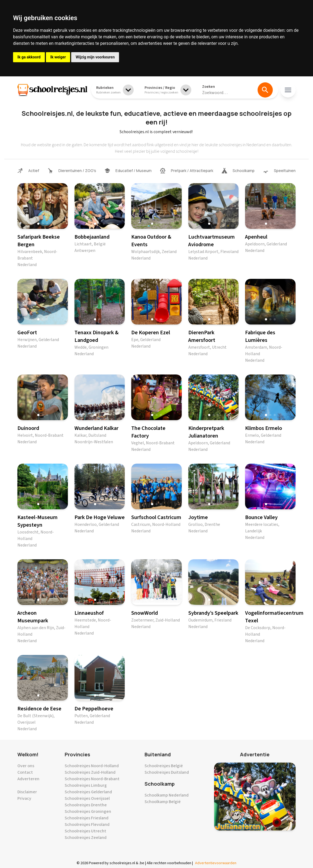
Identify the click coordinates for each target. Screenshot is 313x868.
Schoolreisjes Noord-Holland (92, 766)
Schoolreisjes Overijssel (87, 798)
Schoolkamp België (163, 802)
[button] (38, 224)
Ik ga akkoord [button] (29, 57)
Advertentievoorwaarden (216, 863)
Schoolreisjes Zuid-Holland (90, 772)
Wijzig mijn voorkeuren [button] (95, 57)
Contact (25, 772)
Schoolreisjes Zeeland (86, 838)
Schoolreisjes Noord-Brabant (92, 779)
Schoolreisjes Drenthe (86, 805)
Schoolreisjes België (164, 766)
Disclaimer (27, 792)
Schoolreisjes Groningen (88, 811)
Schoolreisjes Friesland (87, 818)
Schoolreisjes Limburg (86, 785)
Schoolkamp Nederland (167, 795)
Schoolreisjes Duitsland (167, 772)
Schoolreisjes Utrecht (85, 831)
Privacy (24, 798)
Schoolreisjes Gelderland (88, 792)
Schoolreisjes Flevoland (87, 825)
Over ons (26, 766)
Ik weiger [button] (58, 57)
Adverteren (28, 779)
